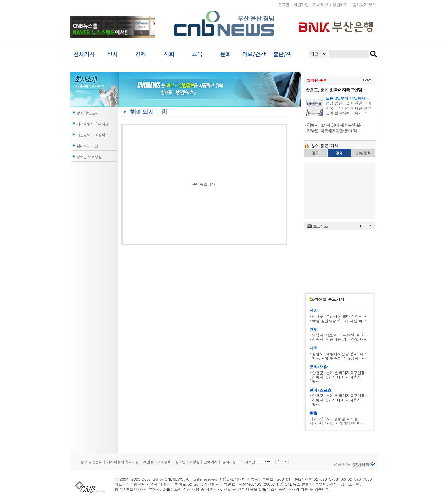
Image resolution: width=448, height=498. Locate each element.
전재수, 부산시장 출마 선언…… (339, 316)
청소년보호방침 (187, 462)
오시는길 (248, 462)
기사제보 (321, 5)
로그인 (284, 5)
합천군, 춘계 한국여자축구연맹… (336, 90)
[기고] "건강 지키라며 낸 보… (338, 423)
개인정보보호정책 (157, 462)
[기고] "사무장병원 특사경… (337, 419)
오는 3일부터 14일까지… (348, 98)
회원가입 (301, 5)
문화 (226, 54)
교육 (197, 54)
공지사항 (229, 462)
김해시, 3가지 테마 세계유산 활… (337, 379)
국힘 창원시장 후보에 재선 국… (339, 321)
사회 (169, 54)
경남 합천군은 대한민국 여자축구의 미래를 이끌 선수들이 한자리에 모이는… (349, 108)
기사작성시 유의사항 (123, 462)
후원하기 (340, 5)
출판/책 (282, 54)
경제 (141, 54)
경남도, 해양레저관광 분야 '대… (340, 354)
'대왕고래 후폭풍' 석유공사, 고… (340, 358)
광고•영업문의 (91, 462)
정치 (113, 54)
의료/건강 (254, 54)
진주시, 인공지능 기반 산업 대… (340, 339)
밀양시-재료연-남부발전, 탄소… (340, 335)
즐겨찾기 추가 (364, 5)
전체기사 (84, 54)
